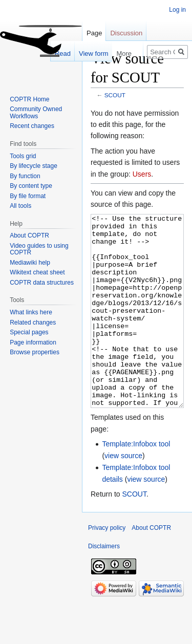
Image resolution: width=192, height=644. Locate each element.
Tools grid (23, 156)
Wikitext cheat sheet (37, 272)
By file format (28, 196)
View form (89, 53)
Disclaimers (104, 585)
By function (25, 176)
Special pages (29, 332)
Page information (33, 342)
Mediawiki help (30, 263)
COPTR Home (29, 99)
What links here (31, 312)
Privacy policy (107, 566)
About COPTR (29, 235)
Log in (177, 10)
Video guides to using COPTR (39, 249)
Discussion (126, 33)
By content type (31, 186)
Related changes (33, 323)
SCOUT (115, 95)
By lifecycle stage (34, 166)
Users (142, 174)
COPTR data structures (42, 283)
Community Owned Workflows (36, 113)
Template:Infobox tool (136, 482)
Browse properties (35, 352)
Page (94, 33)
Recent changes (32, 126)
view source (123, 494)
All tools (20, 206)
